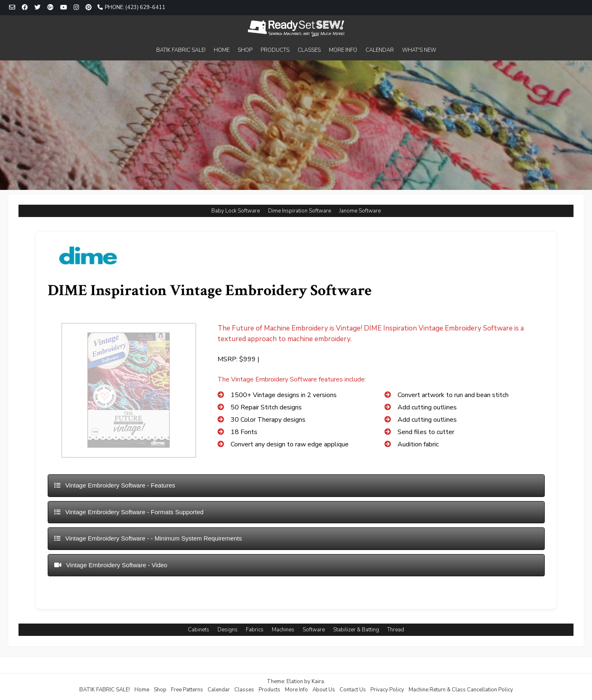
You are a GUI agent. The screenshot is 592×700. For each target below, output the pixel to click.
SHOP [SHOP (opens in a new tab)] (245, 50)
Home (142, 690)
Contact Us (353, 690)
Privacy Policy (387, 690)
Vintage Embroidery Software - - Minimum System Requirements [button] (148, 538)
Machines (283, 630)
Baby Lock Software (236, 211)
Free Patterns (187, 690)
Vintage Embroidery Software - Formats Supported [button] (129, 512)
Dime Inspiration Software (299, 211)
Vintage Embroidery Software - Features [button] (115, 485)
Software (314, 630)
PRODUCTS (275, 50)
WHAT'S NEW (419, 50)
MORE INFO (343, 50)
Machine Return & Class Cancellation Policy (461, 690)
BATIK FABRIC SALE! (181, 50)
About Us (324, 690)
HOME (222, 50)
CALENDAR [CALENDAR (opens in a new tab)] (380, 50)
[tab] (296, 486)
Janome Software (360, 211)
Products (269, 690)
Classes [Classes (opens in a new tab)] (244, 690)
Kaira (318, 682)
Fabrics (255, 630)
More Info (296, 690)
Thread (396, 630)
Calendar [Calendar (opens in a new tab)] (219, 690)
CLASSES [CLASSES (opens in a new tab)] (309, 50)
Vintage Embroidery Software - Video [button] (111, 565)
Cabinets (199, 630)
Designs (228, 630)
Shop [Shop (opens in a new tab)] (160, 690)
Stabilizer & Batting (356, 630)
